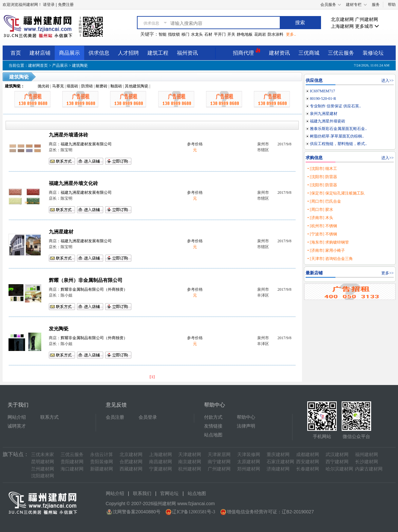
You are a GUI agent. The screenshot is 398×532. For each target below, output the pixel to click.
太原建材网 (249, 462)
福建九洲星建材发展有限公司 (86, 144)
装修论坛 (373, 53)
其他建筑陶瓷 (137, 86)
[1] (152, 377)
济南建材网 (278, 469)
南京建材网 (190, 462)
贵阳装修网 (102, 462)
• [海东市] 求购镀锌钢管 (328, 242)
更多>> (388, 273)
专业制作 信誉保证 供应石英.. (335, 106)
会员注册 (115, 417)
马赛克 (58, 86)
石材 (208, 34)
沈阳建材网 (43, 476)
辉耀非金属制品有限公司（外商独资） (94, 289)
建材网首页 (38, 65)
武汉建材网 (337, 455)
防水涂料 (275, 34)
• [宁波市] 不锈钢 (322, 234)
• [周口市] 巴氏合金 (324, 201)
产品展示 (60, 65)
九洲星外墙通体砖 (68, 135)
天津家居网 (219, 455)
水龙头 (197, 34)
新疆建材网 (102, 469)
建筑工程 (158, 53)
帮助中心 (246, 417)
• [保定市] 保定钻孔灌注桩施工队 (336, 193)
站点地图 (213, 435)
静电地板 (245, 34)
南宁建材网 (219, 462)
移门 (185, 34)
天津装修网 (249, 455)
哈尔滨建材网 (339, 469)
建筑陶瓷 (80, 65)
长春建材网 (308, 469)
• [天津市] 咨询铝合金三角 (330, 259)
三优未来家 (43, 455)
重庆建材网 (278, 455)
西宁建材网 (337, 462)
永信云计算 (102, 455)
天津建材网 (190, 455)
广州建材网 (367, 19)
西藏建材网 (131, 469)
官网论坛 (169, 494)
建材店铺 (40, 53)
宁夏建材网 (161, 469)
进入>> (388, 81)
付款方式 (213, 417)
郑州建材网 (249, 469)
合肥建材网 (131, 462)
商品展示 (69, 53)
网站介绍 (17, 417)
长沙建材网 (367, 462)
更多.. (291, 34)
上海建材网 (342, 26)
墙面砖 (72, 86)
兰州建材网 (43, 469)
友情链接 (213, 426)
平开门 (220, 34)
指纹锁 (174, 34)
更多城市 (367, 26)
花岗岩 (260, 34)
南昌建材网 (161, 462)
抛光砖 (44, 86)
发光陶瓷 (59, 329)
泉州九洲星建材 (324, 114)
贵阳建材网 (72, 462)
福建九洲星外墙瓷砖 (328, 121)
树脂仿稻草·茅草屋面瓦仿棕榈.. (337, 136)
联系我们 (142, 494)
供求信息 (99, 53)
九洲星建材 (61, 232)
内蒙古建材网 (369, 469)
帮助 (392, 5)
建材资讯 (279, 53)
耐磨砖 (102, 86)
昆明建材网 (43, 462)
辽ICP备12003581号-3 (193, 512)
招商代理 (247, 52)
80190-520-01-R (323, 99)
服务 (376, 5)
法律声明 (246, 426)
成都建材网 (308, 455)
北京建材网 (342, 19)
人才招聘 (128, 53)
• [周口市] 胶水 (320, 210)
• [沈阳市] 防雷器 (322, 177)
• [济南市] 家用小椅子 (326, 250)
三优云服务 (341, 53)
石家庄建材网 (280, 462)
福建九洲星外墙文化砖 (73, 183)
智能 (162, 34)
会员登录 (148, 417)
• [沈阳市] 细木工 (322, 169)
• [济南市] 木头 (320, 218)
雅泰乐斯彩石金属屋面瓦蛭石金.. (338, 129)
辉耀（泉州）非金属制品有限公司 (86, 280)
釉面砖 (116, 86)
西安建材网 (308, 462)
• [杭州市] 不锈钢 (322, 226)
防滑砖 (87, 86)
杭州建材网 (190, 469)
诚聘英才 (17, 426)
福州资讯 (187, 53)
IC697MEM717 (322, 91)
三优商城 (309, 53)
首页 (16, 53)
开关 (231, 34)
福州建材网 (367, 455)
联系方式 (49, 417)
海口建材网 (72, 469)
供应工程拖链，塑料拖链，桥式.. (338, 144)
